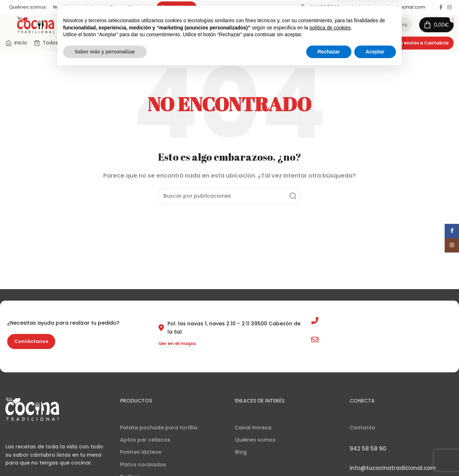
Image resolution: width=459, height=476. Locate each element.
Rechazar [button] (329, 456)
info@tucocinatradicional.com (362, 342)
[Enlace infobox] (321, 7)
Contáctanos (31, 344)
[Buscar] (207, 26)
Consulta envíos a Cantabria (415, 45)
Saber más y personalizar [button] (105, 456)
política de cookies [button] (330, 432)
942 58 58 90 (339, 323)
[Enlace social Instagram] (449, 7)
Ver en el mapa (177, 346)
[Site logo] (36, 25)
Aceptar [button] (375, 456)
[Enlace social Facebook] (441, 7)
